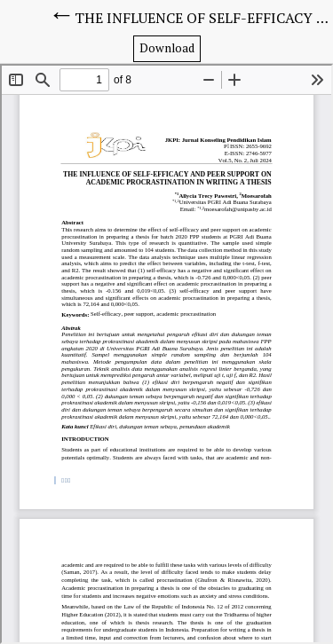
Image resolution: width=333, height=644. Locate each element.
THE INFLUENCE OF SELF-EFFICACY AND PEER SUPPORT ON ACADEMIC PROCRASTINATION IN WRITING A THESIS (204, 18)
